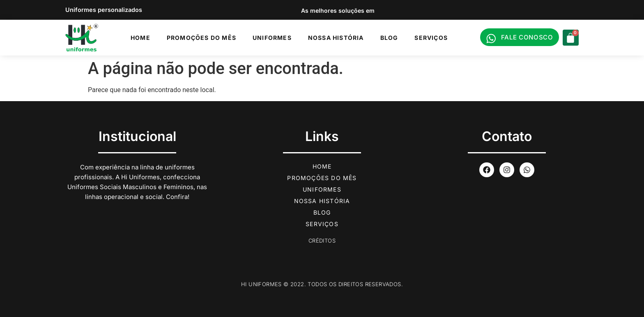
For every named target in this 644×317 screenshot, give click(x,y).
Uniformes (272, 38)
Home (140, 38)
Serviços (431, 38)
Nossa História (336, 38)
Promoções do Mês (201, 38)
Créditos (322, 241)
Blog (389, 38)
